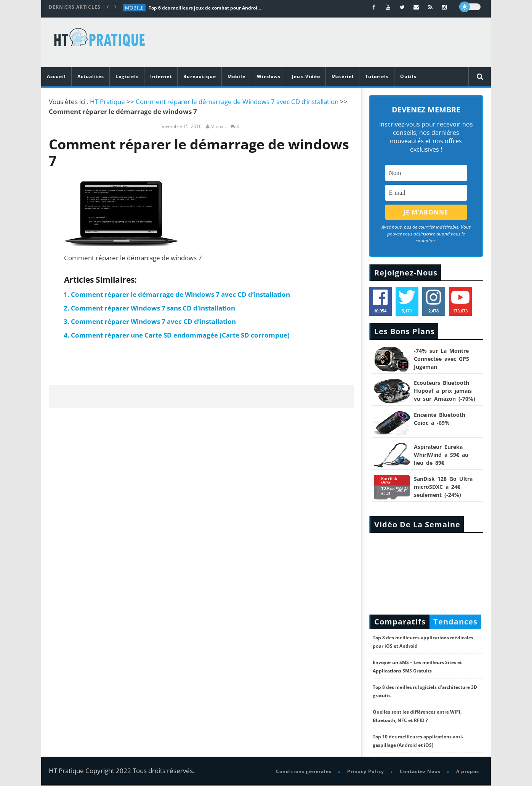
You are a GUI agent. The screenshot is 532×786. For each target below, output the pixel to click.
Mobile (135, 8)
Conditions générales (304, 771)
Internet (161, 76)
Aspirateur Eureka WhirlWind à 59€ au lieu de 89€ (441, 455)
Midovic (219, 126)
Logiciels (127, 76)
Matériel (343, 76)
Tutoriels (377, 76)
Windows (269, 76)
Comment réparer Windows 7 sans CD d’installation (153, 308)
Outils (408, 76)
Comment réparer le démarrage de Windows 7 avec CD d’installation (237, 102)
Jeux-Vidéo (306, 76)
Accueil (56, 76)
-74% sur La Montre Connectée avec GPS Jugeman (441, 359)
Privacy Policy (366, 771)
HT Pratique (107, 102)
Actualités (91, 76)
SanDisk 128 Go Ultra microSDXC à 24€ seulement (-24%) (443, 487)
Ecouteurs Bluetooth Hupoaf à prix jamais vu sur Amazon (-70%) (445, 391)
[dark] (470, 7)
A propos (468, 771)
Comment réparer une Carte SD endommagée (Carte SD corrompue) (180, 335)
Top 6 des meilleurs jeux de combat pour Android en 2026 (206, 8)
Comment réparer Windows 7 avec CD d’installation (153, 321)
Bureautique (200, 76)
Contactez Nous (420, 771)
